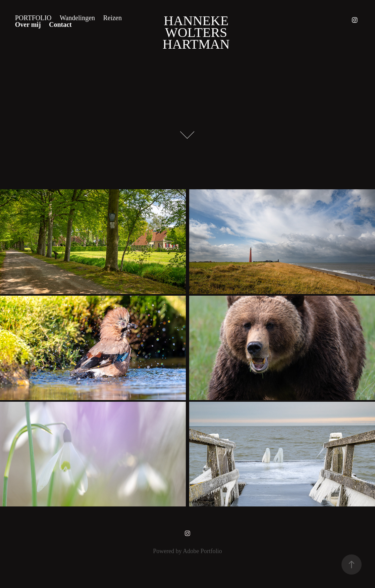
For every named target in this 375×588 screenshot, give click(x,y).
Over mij (28, 24)
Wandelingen (77, 18)
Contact (60, 24)
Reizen (112, 18)
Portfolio (33, 18)
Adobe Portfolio (202, 551)
